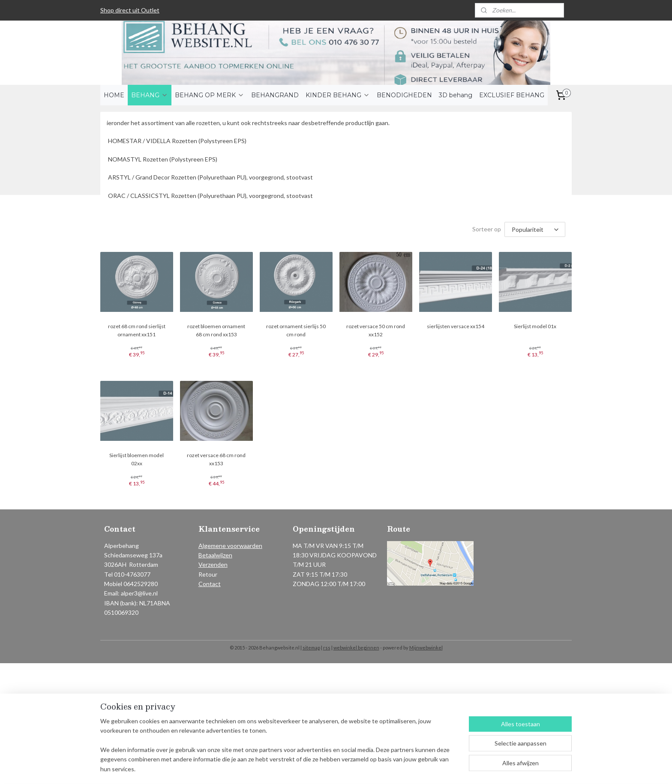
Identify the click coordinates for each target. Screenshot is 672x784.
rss (327, 648)
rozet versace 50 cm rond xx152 (376, 330)
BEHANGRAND (275, 95)
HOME (114, 95)
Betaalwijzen (215, 555)
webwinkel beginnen (356, 648)
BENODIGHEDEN (404, 95)
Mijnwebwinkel (426, 648)
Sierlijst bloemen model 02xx (136, 459)
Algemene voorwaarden (230, 546)
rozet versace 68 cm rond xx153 (216, 459)
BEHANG (150, 95)
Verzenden (213, 564)
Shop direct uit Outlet (130, 10)
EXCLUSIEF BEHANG (512, 95)
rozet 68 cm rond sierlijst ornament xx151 (137, 330)
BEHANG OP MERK (210, 95)
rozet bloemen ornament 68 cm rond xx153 (216, 330)
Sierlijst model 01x (535, 326)
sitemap (311, 648)
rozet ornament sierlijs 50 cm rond (296, 330)
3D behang (456, 95)
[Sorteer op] (535, 229)
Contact (210, 584)
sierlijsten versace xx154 (456, 326)
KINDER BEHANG (338, 95)
